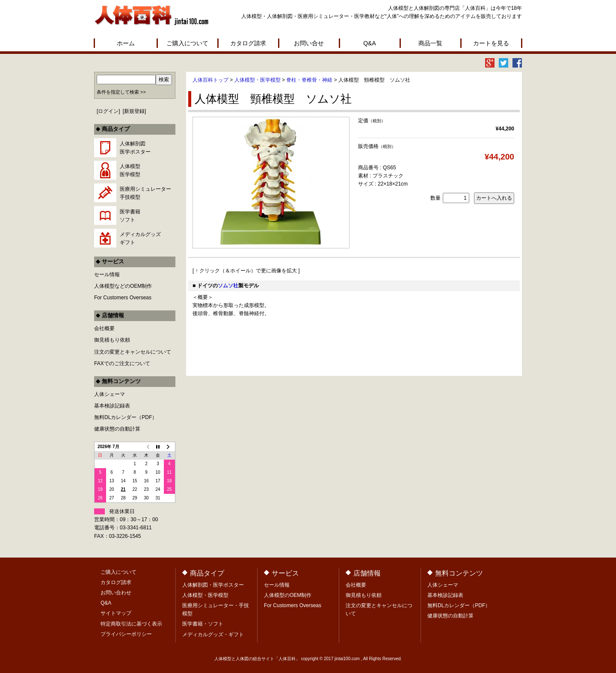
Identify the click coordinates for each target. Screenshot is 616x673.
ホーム (126, 43)
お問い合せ (309, 43)
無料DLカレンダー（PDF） (126, 417)
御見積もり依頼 (112, 340)
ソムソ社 (228, 286)
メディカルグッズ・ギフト (213, 635)
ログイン (108, 111)
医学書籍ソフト (130, 216)
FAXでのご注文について (122, 363)
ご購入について (187, 43)
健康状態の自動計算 (117, 429)
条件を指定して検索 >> (121, 92)
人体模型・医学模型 (258, 80)
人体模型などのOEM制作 (123, 286)
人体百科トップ (210, 80)
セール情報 (107, 275)
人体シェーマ (110, 394)
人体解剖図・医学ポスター (213, 585)
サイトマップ (116, 613)
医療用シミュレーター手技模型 (145, 193)
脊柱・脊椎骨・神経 (309, 80)
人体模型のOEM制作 (288, 595)
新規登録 (134, 111)
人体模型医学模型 (130, 170)
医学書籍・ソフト (203, 624)
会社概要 (104, 328)
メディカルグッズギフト (140, 238)
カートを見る (491, 43)
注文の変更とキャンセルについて (133, 352)
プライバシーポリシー (126, 634)
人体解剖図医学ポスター (135, 148)
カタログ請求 (248, 43)
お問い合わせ (116, 593)
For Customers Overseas (123, 298)
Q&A (370, 43)
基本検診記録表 (112, 406)
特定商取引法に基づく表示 (131, 624)
